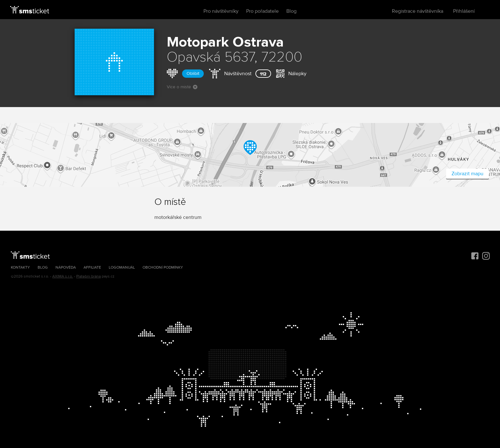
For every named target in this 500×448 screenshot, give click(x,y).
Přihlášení (464, 11)
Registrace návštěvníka (418, 11)
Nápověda (66, 267)
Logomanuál (122, 267)
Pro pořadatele (262, 11)
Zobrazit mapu (467, 174)
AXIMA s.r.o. (63, 276)
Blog (291, 11)
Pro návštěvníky (221, 11)
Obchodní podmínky (163, 267)
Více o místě (182, 87)
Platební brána (88, 276)
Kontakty (20, 267)
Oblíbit (193, 73)
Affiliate (92, 267)
